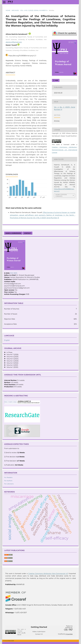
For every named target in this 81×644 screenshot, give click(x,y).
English (7, 340)
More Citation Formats (61, 195)
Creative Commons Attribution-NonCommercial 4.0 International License (65, 150)
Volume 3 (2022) (12, 363)
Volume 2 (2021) (12, 365)
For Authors (8, 481)
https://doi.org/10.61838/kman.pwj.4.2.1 (22, 56)
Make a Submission (13, 233)
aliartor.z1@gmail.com (14, 42)
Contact (27, 233)
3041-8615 (14, 273)
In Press (9, 352)
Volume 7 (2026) (12, 355)
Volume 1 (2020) (12, 367)
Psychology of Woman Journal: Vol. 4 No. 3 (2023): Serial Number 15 (34, 218)
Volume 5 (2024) (12, 359)
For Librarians (9, 484)
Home (8, 10)
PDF (56, 80)
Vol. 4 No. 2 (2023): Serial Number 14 (34, 10)
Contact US (39, 634)
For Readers (8, 477)
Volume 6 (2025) (12, 357)
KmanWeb (69, 634)
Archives (15, 10)
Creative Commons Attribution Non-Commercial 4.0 (48, 574)
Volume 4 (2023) (12, 361)
